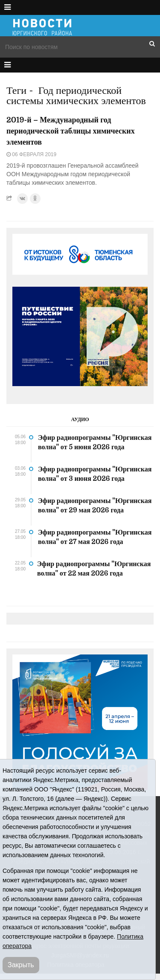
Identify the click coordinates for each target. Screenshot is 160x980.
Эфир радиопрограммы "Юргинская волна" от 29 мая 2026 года (95, 506)
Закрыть (21, 965)
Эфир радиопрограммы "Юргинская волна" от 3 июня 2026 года (95, 474)
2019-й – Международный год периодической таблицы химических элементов (71, 131)
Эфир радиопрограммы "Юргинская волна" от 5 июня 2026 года (95, 442)
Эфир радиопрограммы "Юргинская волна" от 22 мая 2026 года (94, 569)
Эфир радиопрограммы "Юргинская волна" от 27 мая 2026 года (95, 537)
